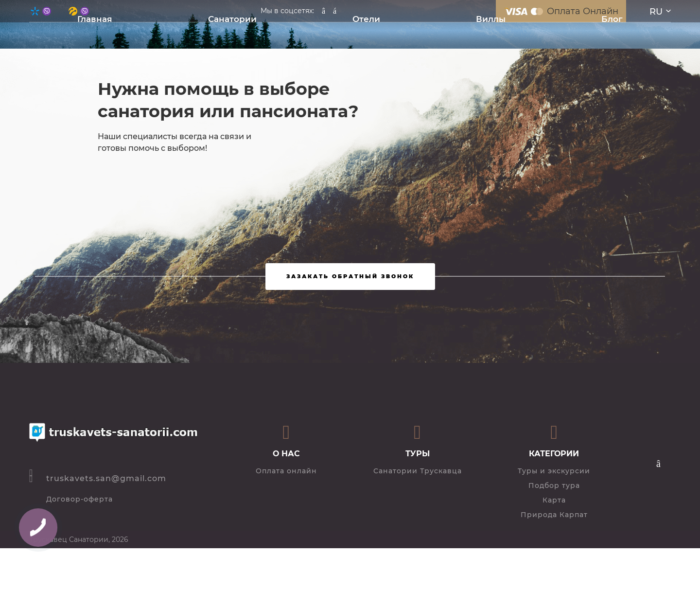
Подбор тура (554, 485)
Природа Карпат (554, 515)
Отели (366, 19)
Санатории (232, 19)
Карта (554, 500)
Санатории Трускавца (418, 471)
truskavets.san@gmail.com (106, 478)
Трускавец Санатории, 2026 (79, 539)
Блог (612, 19)
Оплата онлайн (286, 471)
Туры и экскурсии (554, 471)
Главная (95, 19)
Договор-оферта (79, 499)
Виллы (491, 19)
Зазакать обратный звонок (350, 276)
